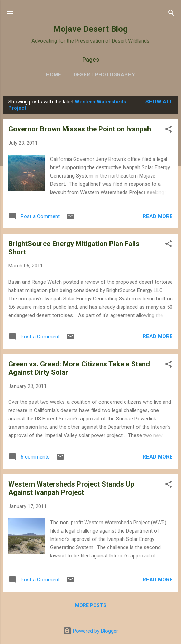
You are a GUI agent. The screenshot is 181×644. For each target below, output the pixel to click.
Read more (158, 216)
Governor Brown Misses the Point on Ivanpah (80, 129)
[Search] (171, 14)
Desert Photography (104, 75)
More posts (91, 605)
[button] (169, 130)
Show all (159, 102)
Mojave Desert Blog (90, 29)
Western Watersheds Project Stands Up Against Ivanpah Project (71, 488)
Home (54, 75)
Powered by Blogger (91, 631)
